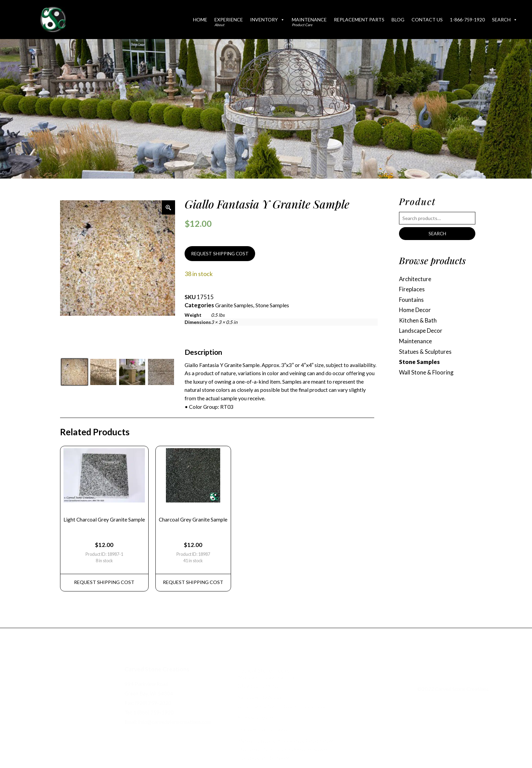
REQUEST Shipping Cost (106, 587)
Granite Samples (236, 306)
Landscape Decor (422, 333)
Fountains (412, 301)
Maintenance (309, 22)
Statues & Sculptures (426, 355)
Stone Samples (278, 306)
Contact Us (427, 20)
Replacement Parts (359, 20)
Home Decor (416, 312)
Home (200, 20)
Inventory (267, 20)
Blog (398, 20)
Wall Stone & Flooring (427, 376)
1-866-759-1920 (467, 20)
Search (505, 20)
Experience (229, 22)
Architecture (416, 279)
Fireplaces (413, 290)
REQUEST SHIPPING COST (222, 254)
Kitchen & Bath (419, 322)
